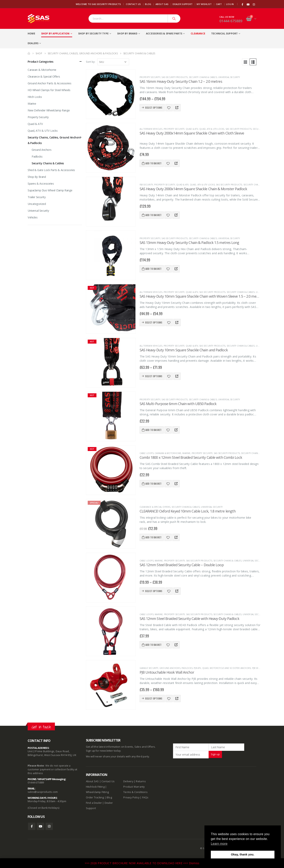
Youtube (40, 826)
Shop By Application (55, 34)
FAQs (145, 797)
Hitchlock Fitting (95, 787)
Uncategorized (37, 204)
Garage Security (149, 668)
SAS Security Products (175, 77)
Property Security (150, 77)
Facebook (32, 826)
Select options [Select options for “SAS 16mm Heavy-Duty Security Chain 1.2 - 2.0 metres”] (154, 108)
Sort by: (91, 62)
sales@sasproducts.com (43, 792)
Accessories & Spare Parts (164, 34)
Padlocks (187, 668)
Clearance (198, 34)
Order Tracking (95, 797)
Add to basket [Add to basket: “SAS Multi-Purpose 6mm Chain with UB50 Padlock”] (154, 430)
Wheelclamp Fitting (97, 792)
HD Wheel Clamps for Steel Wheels (49, 90)
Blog (148, 4)
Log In (230, 4)
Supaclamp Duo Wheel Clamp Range (50, 190)
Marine (186, 453)
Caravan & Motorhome (168, 453)
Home (31, 34)
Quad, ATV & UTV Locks (212, 129)
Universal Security (229, 77)
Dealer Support (183, 4)
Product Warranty (134, 787)
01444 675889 (231, 21)
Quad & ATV (192, 129)
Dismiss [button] (194, 863)
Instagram (49, 826)
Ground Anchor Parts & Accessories (49, 83)
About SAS (162, 4)
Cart (219, 4)
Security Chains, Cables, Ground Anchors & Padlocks (54, 140)
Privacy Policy (131, 797)
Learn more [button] (219, 844)
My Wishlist (204, 4)
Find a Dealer (94, 803)
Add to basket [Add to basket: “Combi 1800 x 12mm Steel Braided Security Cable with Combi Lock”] (154, 484)
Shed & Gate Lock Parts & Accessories (51, 170)
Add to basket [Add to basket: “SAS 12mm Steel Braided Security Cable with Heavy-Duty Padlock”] (154, 645)
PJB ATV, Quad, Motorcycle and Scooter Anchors (222, 668)
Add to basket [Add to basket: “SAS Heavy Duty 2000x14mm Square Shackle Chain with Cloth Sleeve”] (154, 163)
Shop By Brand (127, 34)
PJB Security (146, 185)
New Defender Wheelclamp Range (49, 110)
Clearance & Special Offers (155, 507)
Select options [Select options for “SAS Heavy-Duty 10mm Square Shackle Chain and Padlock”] (154, 376)
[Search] (174, 19)
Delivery (128, 781)
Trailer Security (37, 197)
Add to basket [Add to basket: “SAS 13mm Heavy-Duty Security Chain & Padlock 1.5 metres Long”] (154, 269)
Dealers (33, 43)
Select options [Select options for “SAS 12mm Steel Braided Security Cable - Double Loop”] (154, 591)
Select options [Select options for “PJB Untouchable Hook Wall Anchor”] (154, 698)
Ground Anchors (170, 668)
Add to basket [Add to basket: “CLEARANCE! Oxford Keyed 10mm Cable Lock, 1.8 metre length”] (154, 537)
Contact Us (133, 4)
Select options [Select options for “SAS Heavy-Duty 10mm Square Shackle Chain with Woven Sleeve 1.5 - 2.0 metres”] (154, 322)
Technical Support (224, 34)
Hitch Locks (35, 97)
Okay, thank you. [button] (243, 854)
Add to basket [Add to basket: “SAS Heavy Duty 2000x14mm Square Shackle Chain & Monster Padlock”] (154, 215)
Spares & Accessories (41, 184)
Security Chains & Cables (203, 77)
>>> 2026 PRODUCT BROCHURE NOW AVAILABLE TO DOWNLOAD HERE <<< (137, 863)
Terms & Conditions (135, 792)
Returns (141, 781)
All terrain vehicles (151, 129)
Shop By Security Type (93, 34)
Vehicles (33, 217)
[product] (111, 94)
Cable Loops (147, 453)
